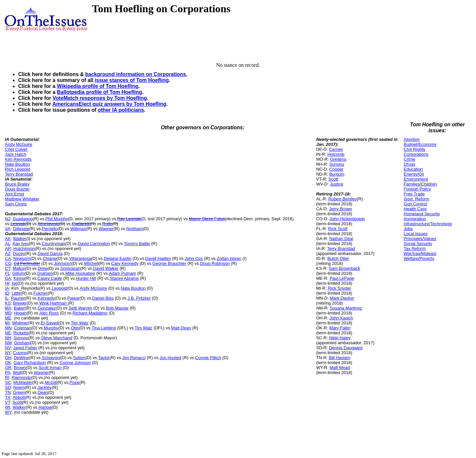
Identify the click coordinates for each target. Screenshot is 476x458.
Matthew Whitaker (22, 199)
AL (8, 244)
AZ (8, 253)
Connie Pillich (208, 358)
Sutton (79, 358)
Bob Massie (117, 308)
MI (7, 323)
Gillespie (21, 229)
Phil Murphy (57, 219)
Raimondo (21, 377)
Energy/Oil (414, 174)
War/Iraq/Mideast (420, 253)
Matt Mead (340, 368)
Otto (75, 328)
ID (7, 293)
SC (8, 382)
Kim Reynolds (18, 159)
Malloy (19, 268)
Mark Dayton (342, 298)
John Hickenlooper (347, 219)
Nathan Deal (341, 239)
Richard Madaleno (90, 313)
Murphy (51, 328)
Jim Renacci (134, 358)
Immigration (415, 219)
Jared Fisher (25, 348)
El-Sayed (49, 323)
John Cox (194, 258)
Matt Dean (181, 328)
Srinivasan (71, 268)
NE (8, 333)
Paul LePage (342, 278)
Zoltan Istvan (229, 258)
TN (8, 392)
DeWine (21, 358)
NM (8, 343)
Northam (135, 229)
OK (8, 363)
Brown (20, 368)
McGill (51, 382)
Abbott (19, 397)
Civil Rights (414, 149)
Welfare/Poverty (419, 258)
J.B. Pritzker (139, 298)
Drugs (409, 164)
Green (19, 392)
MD (8, 313)
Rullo (107, 224)
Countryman (53, 244)
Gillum (18, 273)
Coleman (22, 328)
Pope (74, 382)
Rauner (18, 298)
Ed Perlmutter (27, 263)
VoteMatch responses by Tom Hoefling (100, 98)
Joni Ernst (15, 194)
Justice (337, 184)
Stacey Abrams (124, 278)
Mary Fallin (340, 328)
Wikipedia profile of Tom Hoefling (98, 86)
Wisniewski (49, 224)
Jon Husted (170, 358)
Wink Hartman (54, 303)
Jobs (408, 229)
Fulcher (40, 293)
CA (8, 258)
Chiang (49, 258)
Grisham (22, 343)
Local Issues (416, 234)
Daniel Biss (103, 298)
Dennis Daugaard (346, 348)
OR (8, 368)
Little (16, 293)
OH (8, 358)
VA (8, 229)
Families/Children (420, 184)
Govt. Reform (416, 199)
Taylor (104, 358)
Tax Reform (415, 249)
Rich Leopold (18, 169)
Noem (19, 387)
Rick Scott (338, 229)
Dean (43, 392)
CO (8, 263)
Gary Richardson (30, 363)
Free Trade (414, 194)
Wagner (106, 229)
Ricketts (21, 333)
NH (8, 338)
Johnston (63, 263)
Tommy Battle (137, 244)
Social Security (418, 244)
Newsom (22, 258)
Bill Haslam (340, 358)
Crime (409, 159)
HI (7, 283)
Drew (43, 268)
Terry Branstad (19, 174)
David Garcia (50, 253)
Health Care (415, 209)
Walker (20, 239)
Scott (17, 402)
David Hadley (158, 258)
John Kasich (341, 318)
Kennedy (46, 298)
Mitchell (91, 263)
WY (8, 412)
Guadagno (23, 219)
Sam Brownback (345, 268)
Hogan (20, 313)
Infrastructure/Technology (428, 224)
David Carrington (94, 244)
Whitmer (20, 323)
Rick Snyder (339, 288)
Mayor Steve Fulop (207, 219)
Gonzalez (47, 308)
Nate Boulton (17, 164)
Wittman (78, 229)
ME (8, 318)
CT (8, 268)
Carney (336, 149)
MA (8, 308)
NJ (8, 219)
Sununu (21, 338)
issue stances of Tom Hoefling (132, 80)
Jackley (44, 387)
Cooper (336, 169)
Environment (416, 179)
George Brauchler (169, 263)
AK (8, 239)
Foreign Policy (417, 189)
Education (413, 169)
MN (8, 328)
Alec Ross (49, 313)
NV (8, 348)
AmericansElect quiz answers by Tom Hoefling (109, 104)
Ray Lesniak (129, 219)
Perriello (50, 229)
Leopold (59, 288)
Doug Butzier (17, 189)
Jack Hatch (16, 154)
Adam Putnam (122, 273)
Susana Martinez (346, 308)
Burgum (337, 174)
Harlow (45, 407)
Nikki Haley (340, 338)
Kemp (19, 278)
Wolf (17, 373)
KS (8, 303)
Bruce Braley (17, 184)
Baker (20, 308)
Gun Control (415, 204)
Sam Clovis (16, 204)
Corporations (416, 154)
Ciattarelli (81, 224)
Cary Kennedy (125, 263)
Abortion (412, 139)
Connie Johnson (75, 363)
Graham (45, 273)
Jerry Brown (340, 209)
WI (8, 407)
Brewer (20, 303)
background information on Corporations (136, 74)
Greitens (338, 159)
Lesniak (18, 224)
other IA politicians (121, 110)
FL (7, 273)
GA (8, 278)
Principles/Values (420, 239)
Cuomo (20, 353)
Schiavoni (51, 358)
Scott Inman (50, 368)
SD (8, 387)
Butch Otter (338, 258)
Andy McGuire (19, 144)
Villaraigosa (80, 258)
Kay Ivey (21, 244)
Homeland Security (422, 214)
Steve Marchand (57, 338)
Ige (15, 283)
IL (7, 298)
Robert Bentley (342, 199)
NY (8, 353)
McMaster (23, 382)
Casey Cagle (50, 278)
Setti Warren (80, 308)
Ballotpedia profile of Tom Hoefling (99, 92)
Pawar (74, 298)
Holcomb (336, 154)
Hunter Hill (86, 278)
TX (8, 397)
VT (7, 402)
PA (8, 373)
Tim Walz (79, 323)
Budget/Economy (420, 144)
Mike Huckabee (80, 273)
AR (8, 249)
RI (7, 377)
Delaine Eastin (118, 258)
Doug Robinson (215, 263)
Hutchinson (24, 249)
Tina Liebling (104, 328)
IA (7, 288)
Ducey (19, 253)
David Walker (106, 268)
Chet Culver (16, 149)
